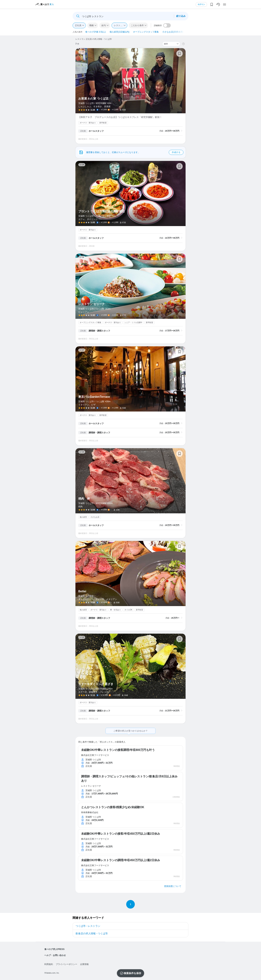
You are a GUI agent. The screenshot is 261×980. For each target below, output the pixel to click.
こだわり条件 (137, 25)
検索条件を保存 (132, 973)
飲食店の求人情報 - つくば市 (92, 933)
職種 (92, 25)
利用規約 (49, 964)
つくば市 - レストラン (88, 926)
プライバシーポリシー (67, 964)
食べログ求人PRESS (54, 949)
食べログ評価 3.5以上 (96, 32)
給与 (104, 25)
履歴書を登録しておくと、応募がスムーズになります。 (135, 152)
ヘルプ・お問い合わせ (55, 955)
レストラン (119, 25)
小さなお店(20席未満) (173, 32)
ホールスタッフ (96, 131)
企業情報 (84, 964)
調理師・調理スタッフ (99, 331)
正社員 (78, 25)
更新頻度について (173, 886)
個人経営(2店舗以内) (120, 32)
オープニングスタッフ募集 (146, 32)
